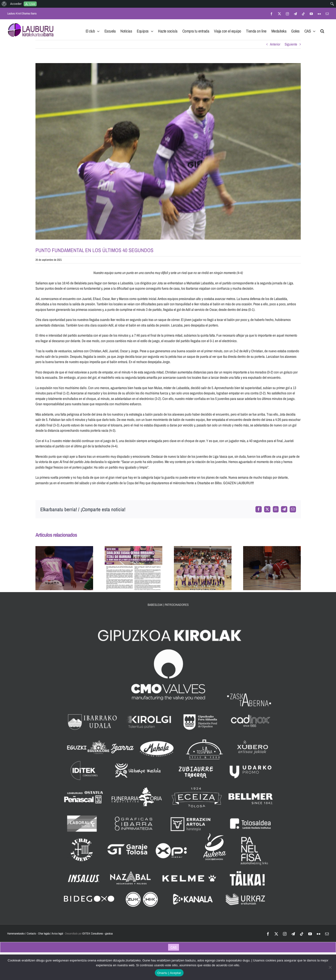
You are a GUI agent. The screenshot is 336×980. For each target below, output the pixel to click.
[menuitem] (4, 4)
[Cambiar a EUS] (163, 947)
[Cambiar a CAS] (174, 947)
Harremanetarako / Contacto (22, 934)
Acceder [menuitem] (16, 4)
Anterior (275, 44)
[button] (322, 30)
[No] (330, 967)
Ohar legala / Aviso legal (51, 934)
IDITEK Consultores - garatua (97, 934)
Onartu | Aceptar (169, 973)
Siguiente (291, 44)
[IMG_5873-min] (168, 151)
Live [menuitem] (32, 4)
